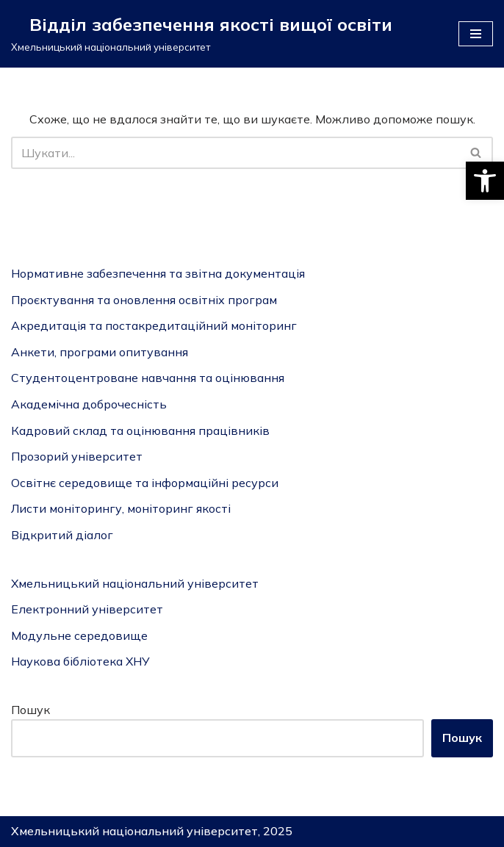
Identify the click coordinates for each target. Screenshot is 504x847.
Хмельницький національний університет (135, 583)
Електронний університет (87, 609)
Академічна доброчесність (89, 404)
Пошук (30, 710)
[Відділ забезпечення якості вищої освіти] (202, 34)
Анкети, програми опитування (100, 352)
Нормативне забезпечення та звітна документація (158, 273)
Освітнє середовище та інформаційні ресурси (145, 483)
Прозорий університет (77, 456)
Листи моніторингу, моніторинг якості (121, 508)
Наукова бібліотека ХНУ (80, 661)
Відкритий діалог (62, 535)
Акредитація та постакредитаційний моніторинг (154, 325)
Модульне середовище (79, 635)
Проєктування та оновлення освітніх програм (144, 300)
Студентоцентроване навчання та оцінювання (148, 378)
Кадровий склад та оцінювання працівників (140, 430)
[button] (485, 181)
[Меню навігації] (476, 34)
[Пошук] (235, 153)
